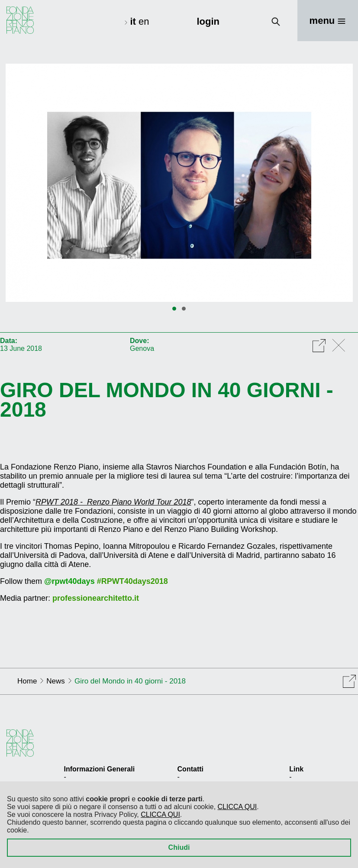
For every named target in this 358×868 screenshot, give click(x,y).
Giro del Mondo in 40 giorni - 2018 (167, 400)
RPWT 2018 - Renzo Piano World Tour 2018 (113, 502)
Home (27, 681)
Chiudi (179, 847)
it (134, 21)
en (144, 21)
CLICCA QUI (237, 807)
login (208, 21)
